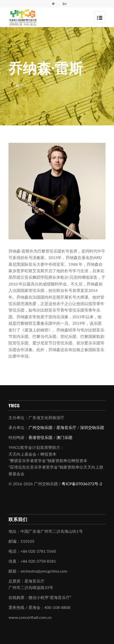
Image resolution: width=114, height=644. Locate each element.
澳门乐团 (64, 437)
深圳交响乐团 (92, 427)
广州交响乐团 (40, 427)
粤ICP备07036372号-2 (82, 484)
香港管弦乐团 (40, 437)
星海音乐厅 (66, 427)
